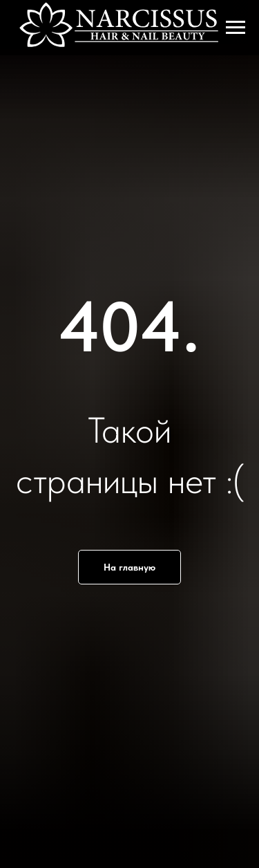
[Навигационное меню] (236, 28)
